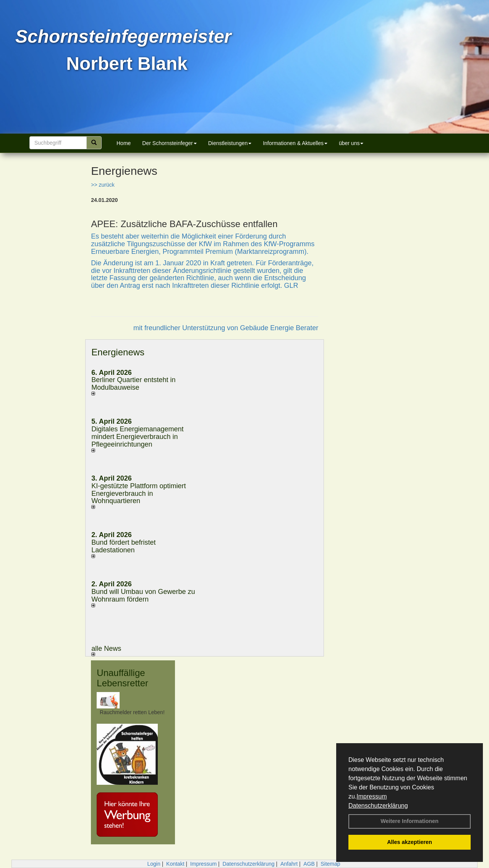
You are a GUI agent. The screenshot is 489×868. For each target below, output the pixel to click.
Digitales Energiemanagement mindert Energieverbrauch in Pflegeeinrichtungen (137, 437)
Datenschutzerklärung (378, 806)
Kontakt (175, 864)
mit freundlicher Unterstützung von (187, 328)
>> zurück (103, 185)
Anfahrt (289, 864)
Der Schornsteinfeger (169, 143)
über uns (351, 143)
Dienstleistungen (230, 143)
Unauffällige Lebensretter (122, 678)
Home (124, 143)
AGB (309, 864)
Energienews (118, 352)
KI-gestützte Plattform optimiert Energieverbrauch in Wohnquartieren (138, 494)
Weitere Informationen (410, 821)
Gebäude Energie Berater (279, 328)
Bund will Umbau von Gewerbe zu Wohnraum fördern (143, 595)
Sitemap (330, 864)
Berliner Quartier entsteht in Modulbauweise (133, 384)
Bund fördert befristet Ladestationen (123, 546)
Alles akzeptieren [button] (410, 842)
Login (154, 864)
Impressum (372, 796)
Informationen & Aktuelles (295, 143)
